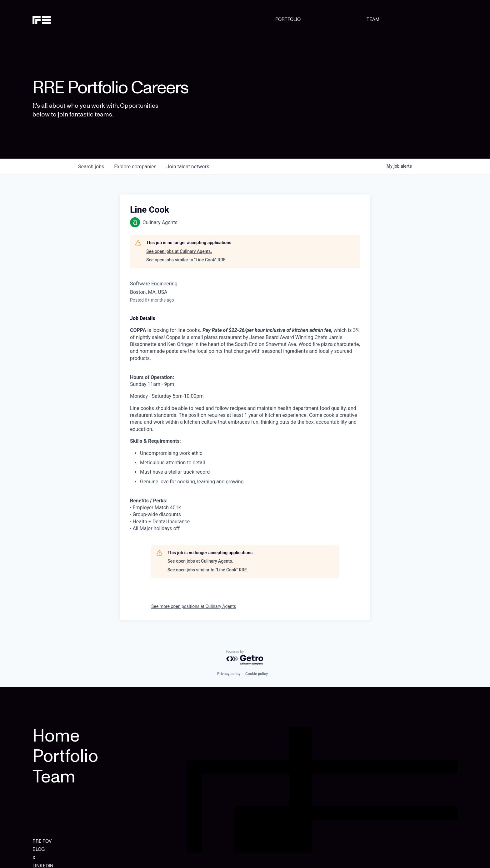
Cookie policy (257, 674)
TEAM (373, 19)
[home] (63, 19)
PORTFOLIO (288, 19)
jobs (91, 167)
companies (135, 167)
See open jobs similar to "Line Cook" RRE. (187, 260)
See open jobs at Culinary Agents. (179, 251)
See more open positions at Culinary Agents (194, 606)
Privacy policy (229, 674)
